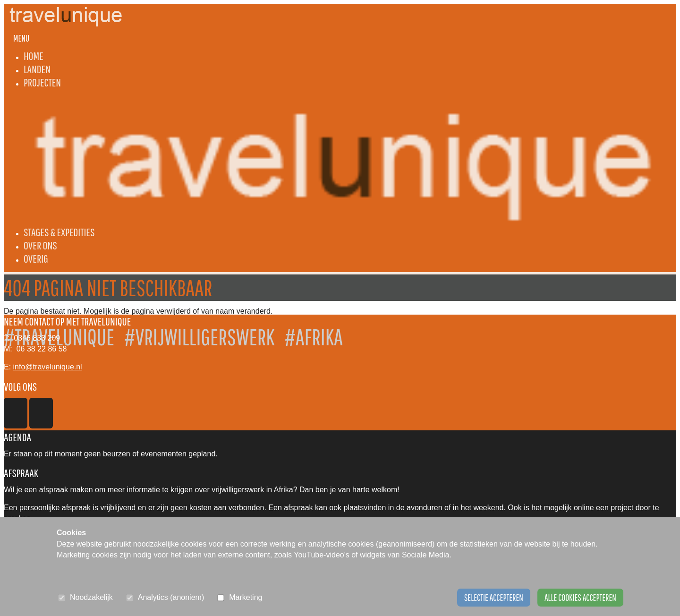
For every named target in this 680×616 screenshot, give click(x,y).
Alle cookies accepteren (580, 598)
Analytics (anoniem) (171, 597)
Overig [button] (36, 258)
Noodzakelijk (91, 597)
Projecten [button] (42, 82)
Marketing (246, 597)
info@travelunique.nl (48, 367)
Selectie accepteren (494, 598)
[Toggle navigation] (21, 38)
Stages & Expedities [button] (59, 232)
